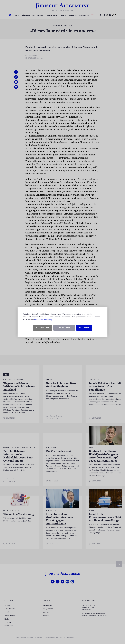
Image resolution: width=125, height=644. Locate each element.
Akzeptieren (84, 328)
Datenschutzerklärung (43, 320)
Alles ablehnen (43, 328)
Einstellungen (64, 328)
